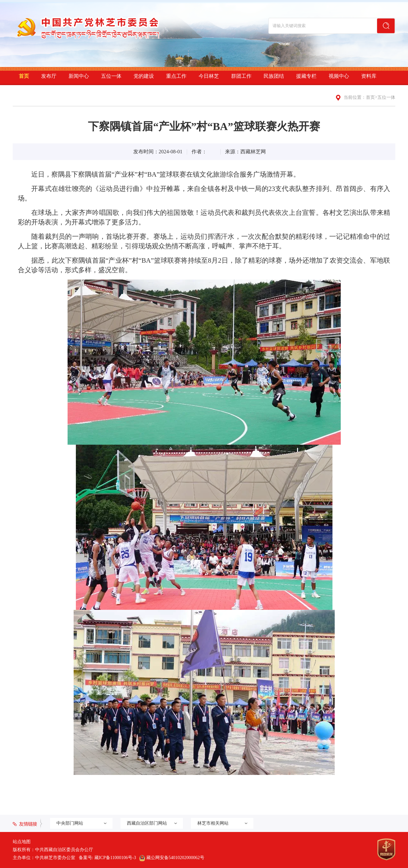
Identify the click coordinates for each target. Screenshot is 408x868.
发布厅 (49, 76)
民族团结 (274, 76)
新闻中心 (79, 76)
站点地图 (22, 842)
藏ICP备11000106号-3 (115, 858)
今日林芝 (209, 76)
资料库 (369, 76)
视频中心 (339, 76)
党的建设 (144, 76)
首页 (24, 76)
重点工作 (176, 76)
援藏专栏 (306, 76)
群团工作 (241, 76)
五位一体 (111, 76)
